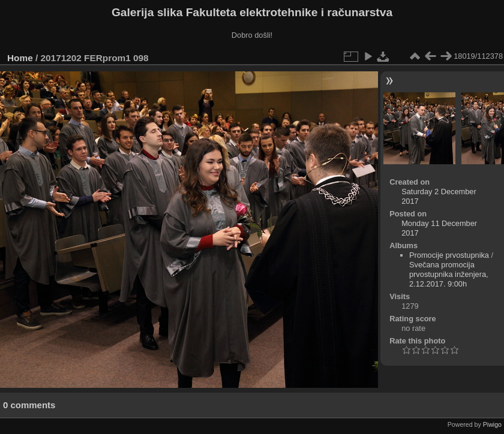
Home (20, 58)
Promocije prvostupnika (449, 255)
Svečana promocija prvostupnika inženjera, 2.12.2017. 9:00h (449, 274)
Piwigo (492, 424)
